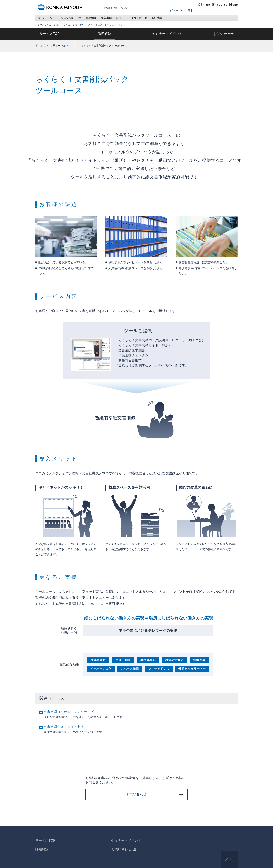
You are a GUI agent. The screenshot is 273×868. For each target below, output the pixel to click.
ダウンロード (139, 18)
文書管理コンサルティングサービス (70, 712)
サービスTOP (50, 34)
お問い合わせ (224, 34)
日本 (190, 10)
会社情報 (157, 18)
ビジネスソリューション (48, 25)
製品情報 (91, 18)
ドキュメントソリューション (52, 46)
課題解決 (105, 34)
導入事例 (106, 18)
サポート (121, 18)
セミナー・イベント (167, 34)
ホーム (41, 18)
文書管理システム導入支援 (64, 727)
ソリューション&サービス (66, 18)
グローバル (177, 10)
